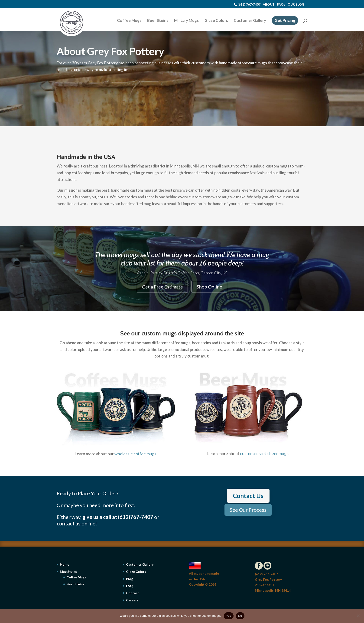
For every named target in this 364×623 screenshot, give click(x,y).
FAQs (281, 4)
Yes (229, 616)
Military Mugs (186, 21)
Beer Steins (158, 21)
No (240, 616)
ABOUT (269, 4)
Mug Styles (68, 572)
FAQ (129, 586)
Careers (132, 600)
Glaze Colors (216, 21)
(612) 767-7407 (249, 4)
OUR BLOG (296, 4)
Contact (133, 593)
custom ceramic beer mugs (264, 453)
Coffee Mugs (129, 21)
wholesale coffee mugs (135, 454)
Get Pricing (285, 20)
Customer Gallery (250, 21)
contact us (69, 523)
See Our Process (248, 510)
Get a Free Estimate (162, 287)
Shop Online (209, 287)
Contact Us (248, 496)
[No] (358, 616)
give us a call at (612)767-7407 (118, 517)
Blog (130, 579)
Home (65, 564)
